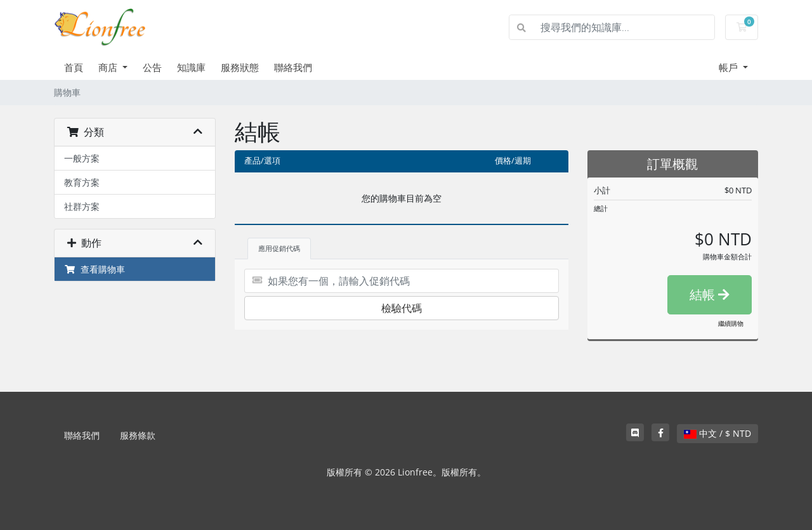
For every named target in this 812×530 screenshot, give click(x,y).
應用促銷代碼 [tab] (279, 248)
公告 (152, 67)
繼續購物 (731, 323)
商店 (109, 67)
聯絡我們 (293, 67)
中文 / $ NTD (717, 433)
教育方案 (82, 182)
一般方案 (82, 158)
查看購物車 (95, 269)
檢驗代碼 (402, 308)
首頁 (74, 67)
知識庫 (191, 67)
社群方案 (82, 206)
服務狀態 (240, 67)
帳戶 (730, 67)
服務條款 (138, 435)
